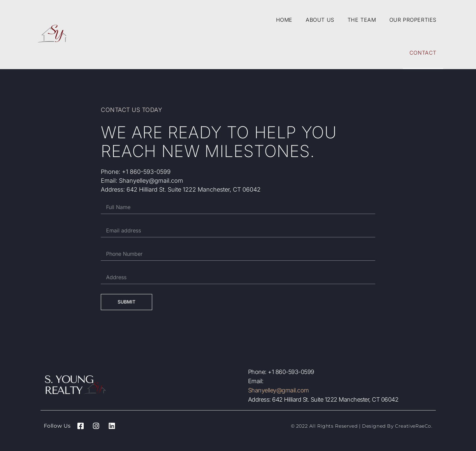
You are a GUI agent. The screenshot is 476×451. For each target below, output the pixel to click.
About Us (320, 20)
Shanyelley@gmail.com (279, 390)
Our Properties (413, 20)
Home (284, 20)
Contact (423, 53)
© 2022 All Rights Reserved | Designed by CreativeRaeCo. (362, 426)
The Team (362, 20)
